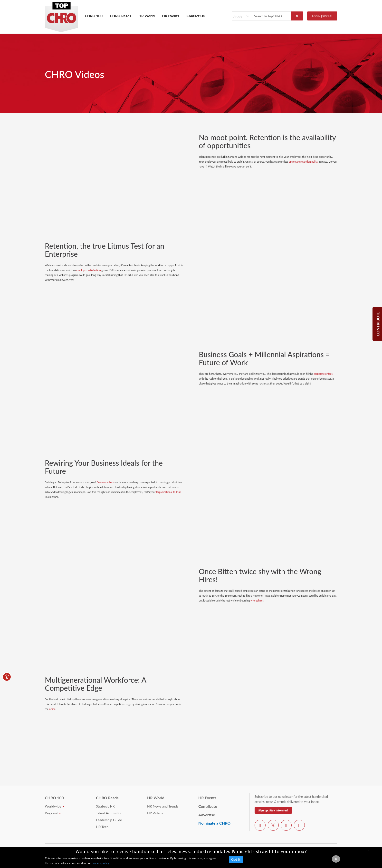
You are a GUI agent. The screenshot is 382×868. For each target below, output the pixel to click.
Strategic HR (105, 806)
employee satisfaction (88, 270)
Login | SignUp (322, 16)
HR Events (171, 16)
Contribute (208, 806)
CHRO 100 (94, 16)
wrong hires (257, 601)
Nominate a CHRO (214, 823)
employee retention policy (304, 162)
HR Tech (102, 827)
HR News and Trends (163, 806)
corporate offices (323, 374)
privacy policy (101, 863)
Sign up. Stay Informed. (273, 810)
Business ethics (105, 482)
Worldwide (55, 806)
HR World (147, 16)
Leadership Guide (109, 820)
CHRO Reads (120, 16)
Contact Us (196, 16)
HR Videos (155, 813)
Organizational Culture (169, 492)
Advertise (207, 815)
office (52, 709)
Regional (53, 813)
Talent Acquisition (109, 813)
